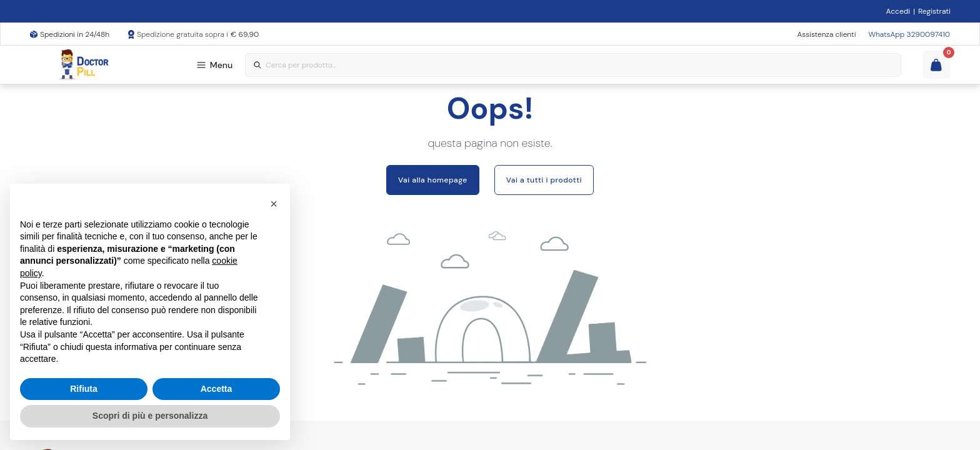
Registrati (934, 11)
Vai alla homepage (433, 180)
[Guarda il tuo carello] (937, 65)
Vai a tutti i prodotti (544, 180)
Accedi (898, 11)
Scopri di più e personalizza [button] (150, 416)
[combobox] (573, 65)
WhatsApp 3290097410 (909, 34)
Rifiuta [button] (84, 389)
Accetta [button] (217, 389)
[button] (274, 204)
